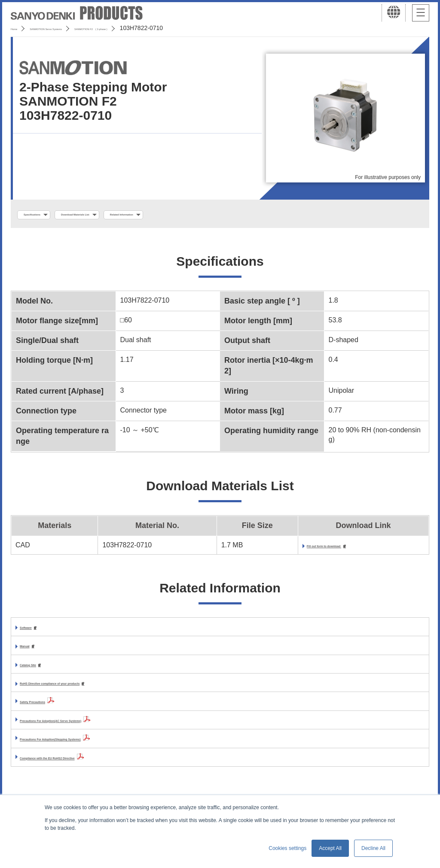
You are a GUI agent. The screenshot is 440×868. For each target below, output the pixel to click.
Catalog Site (40, 670)
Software (34, 631)
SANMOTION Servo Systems (78, 28)
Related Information (213, 215)
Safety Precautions (51, 709)
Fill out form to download (301, 549)
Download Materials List (126, 215)
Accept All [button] (330, 848)
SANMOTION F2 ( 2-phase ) (170, 28)
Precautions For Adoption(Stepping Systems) (94, 746)
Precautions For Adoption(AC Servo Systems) (95, 727)
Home (19, 28)
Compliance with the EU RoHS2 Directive (87, 764)
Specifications (47, 215)
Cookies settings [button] (287, 848)
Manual (32, 651)
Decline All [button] (373, 848)
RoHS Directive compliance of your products (93, 690)
